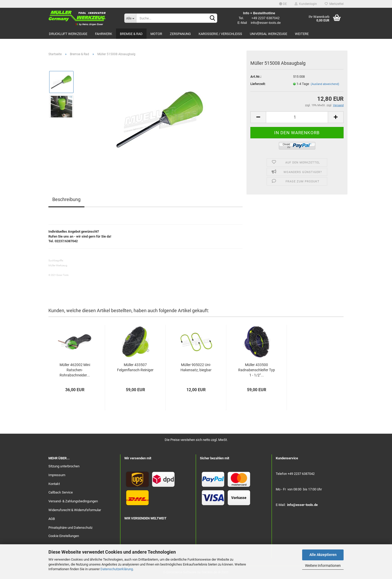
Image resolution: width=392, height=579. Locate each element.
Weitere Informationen (323, 566)
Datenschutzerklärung (117, 569)
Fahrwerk (104, 34)
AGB (52, 519)
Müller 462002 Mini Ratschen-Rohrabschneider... (75, 370)
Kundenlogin (306, 4)
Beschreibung (66, 199)
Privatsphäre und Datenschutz (70, 528)
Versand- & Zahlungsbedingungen (73, 501)
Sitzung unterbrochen (64, 466)
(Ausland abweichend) (325, 84)
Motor (156, 34)
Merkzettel (334, 4)
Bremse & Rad (131, 34)
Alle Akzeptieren (323, 555)
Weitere (302, 34)
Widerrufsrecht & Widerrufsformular (75, 510)
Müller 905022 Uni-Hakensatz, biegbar (196, 367)
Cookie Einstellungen (64, 536)
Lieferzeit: (258, 84)
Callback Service (61, 492)
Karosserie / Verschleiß (220, 34)
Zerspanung (180, 34)
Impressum (57, 475)
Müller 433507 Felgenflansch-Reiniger (135, 367)
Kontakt (54, 484)
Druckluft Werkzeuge (68, 34)
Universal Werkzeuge (268, 34)
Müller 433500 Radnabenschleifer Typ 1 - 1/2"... (257, 370)
